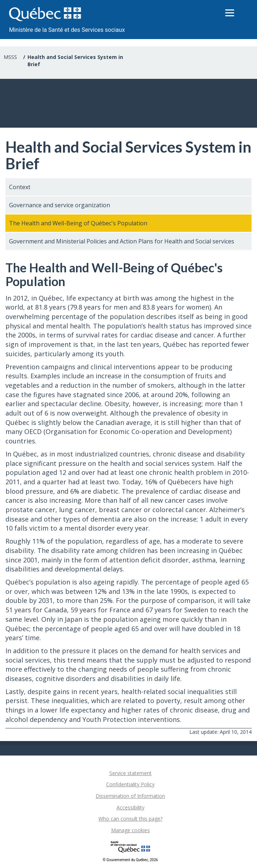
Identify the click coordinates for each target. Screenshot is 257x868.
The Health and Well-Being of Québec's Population (78, 223)
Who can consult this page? (130, 819)
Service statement (130, 773)
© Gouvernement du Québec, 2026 (130, 860)
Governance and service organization (60, 205)
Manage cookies (130, 830)
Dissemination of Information (130, 796)
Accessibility (130, 807)
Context (20, 187)
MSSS (10, 57)
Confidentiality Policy (130, 784)
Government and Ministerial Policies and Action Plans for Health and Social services (122, 241)
